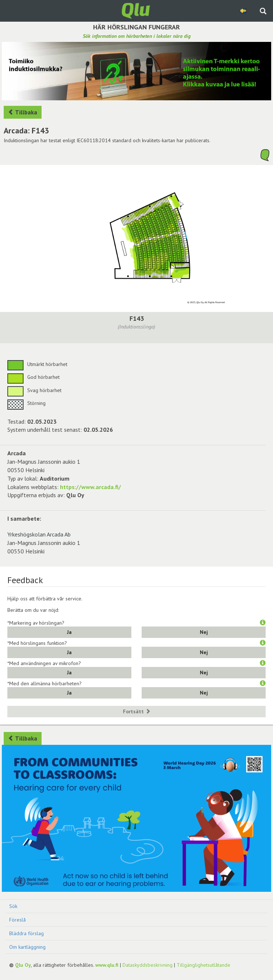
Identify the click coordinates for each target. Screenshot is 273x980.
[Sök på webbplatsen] (263, 12)
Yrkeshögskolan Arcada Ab (39, 534)
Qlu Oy (23, 965)
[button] (263, 623)
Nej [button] (204, 632)
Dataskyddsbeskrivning (148, 965)
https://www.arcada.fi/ (91, 487)
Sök (13, 906)
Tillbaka (23, 112)
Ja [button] (69, 632)
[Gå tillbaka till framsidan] (136, 10)
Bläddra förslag (26, 933)
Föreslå (17, 920)
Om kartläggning (27, 947)
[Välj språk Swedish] (244, 11)
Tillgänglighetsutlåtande (203, 965)
